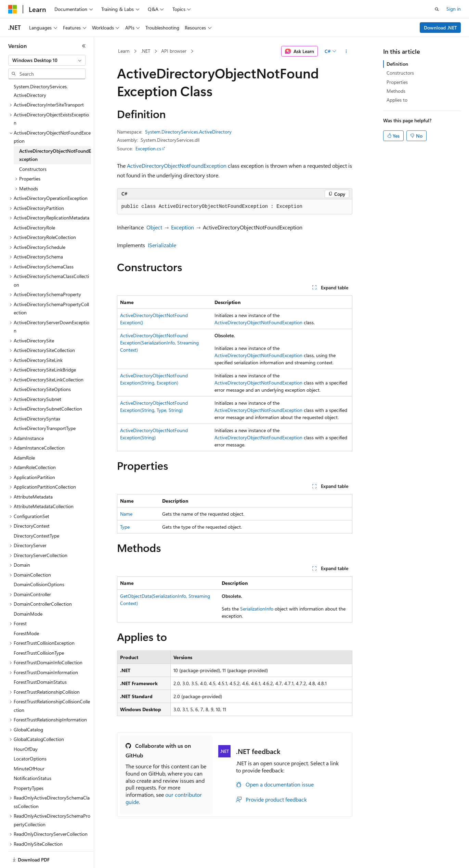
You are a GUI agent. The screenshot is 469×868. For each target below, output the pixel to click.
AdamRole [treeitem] (24, 458)
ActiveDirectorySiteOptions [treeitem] (42, 389)
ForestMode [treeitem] (26, 633)
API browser (174, 51)
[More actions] (346, 51)
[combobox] (47, 60)
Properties (397, 82)
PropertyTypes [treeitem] (29, 788)
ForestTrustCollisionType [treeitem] (39, 653)
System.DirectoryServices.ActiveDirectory (188, 132)
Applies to (397, 100)
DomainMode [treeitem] (28, 614)
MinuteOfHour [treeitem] (29, 769)
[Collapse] (84, 46)
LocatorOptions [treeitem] (30, 759)
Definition (397, 64)
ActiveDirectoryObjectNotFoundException (177, 166)
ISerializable (162, 245)
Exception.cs (148, 148)
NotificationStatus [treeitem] (32, 778)
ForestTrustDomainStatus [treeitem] (40, 682)
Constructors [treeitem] (33, 169)
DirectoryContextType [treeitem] (36, 536)
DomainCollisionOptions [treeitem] (39, 584)
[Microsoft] (13, 9)
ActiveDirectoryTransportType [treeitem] (45, 428)
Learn (124, 51)
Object (154, 227)
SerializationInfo (257, 609)
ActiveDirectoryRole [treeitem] (34, 228)
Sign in (454, 9)
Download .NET (440, 28)
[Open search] (437, 9)
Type (125, 527)
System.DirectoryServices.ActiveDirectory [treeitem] (41, 91)
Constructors (400, 73)
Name (126, 514)
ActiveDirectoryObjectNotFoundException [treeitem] (55, 155)
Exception (183, 227)
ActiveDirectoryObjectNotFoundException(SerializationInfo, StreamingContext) (159, 343)
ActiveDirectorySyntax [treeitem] (37, 419)
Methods (396, 91)
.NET (146, 51)
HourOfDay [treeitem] (26, 749)
